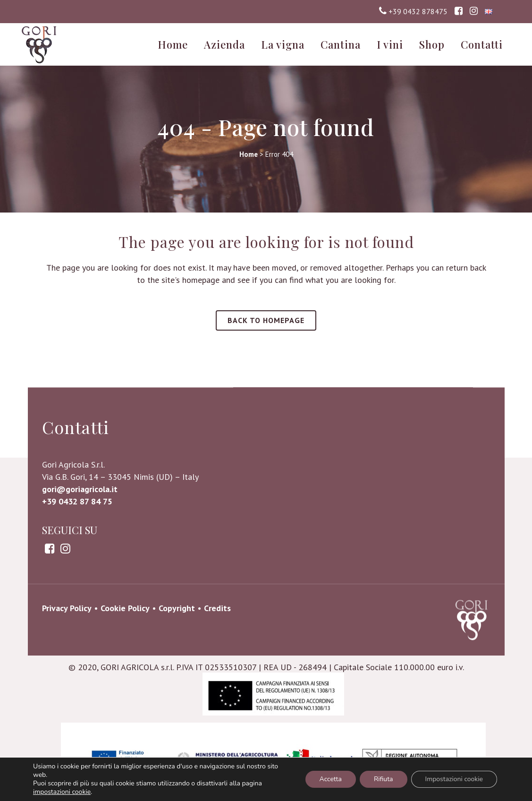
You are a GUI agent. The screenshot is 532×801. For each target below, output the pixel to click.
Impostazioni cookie (454, 779)
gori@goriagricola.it (80, 562)
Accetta (331, 779)
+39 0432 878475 (418, 11)
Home (249, 154)
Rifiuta (384, 779)
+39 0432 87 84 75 (77, 574)
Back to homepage (266, 320)
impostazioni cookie (62, 792)
